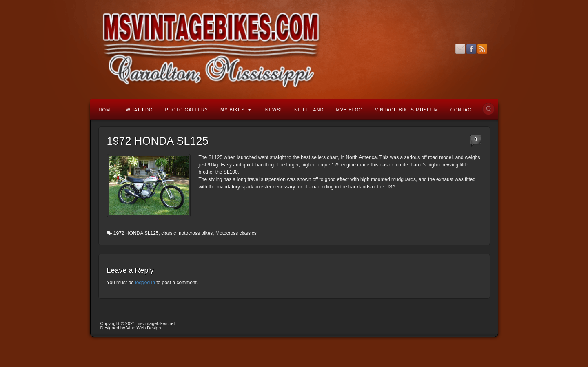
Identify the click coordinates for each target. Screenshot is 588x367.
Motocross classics (236, 233)
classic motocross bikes (187, 233)
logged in (145, 283)
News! (274, 110)
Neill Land (309, 110)
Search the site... (488, 109)
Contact (463, 110)
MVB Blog (349, 110)
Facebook (472, 49)
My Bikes (236, 110)
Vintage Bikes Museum (407, 110)
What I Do (140, 110)
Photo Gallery (187, 110)
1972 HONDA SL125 (136, 233)
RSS (483, 49)
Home (106, 110)
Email (460, 49)
